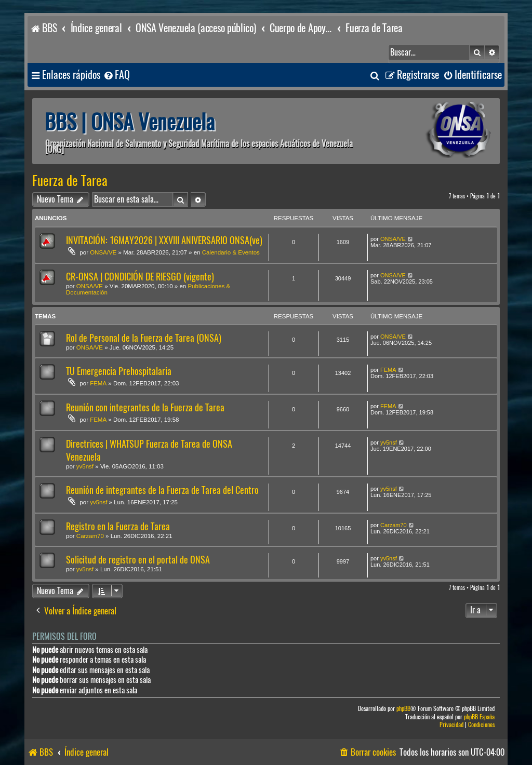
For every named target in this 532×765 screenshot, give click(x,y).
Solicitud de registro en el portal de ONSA (138, 560)
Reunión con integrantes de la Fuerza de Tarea (145, 407)
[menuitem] (116, 75)
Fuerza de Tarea (70, 181)
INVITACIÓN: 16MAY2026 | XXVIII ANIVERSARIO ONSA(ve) (164, 240)
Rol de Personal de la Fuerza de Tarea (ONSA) (144, 338)
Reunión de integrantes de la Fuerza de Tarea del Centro (162, 490)
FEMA (98, 383)
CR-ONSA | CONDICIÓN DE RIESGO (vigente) (140, 277)
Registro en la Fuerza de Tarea (118, 526)
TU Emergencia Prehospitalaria (119, 371)
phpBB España (479, 717)
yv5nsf (85, 466)
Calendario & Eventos (231, 252)
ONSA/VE (103, 252)
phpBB (403, 709)
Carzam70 (90, 536)
